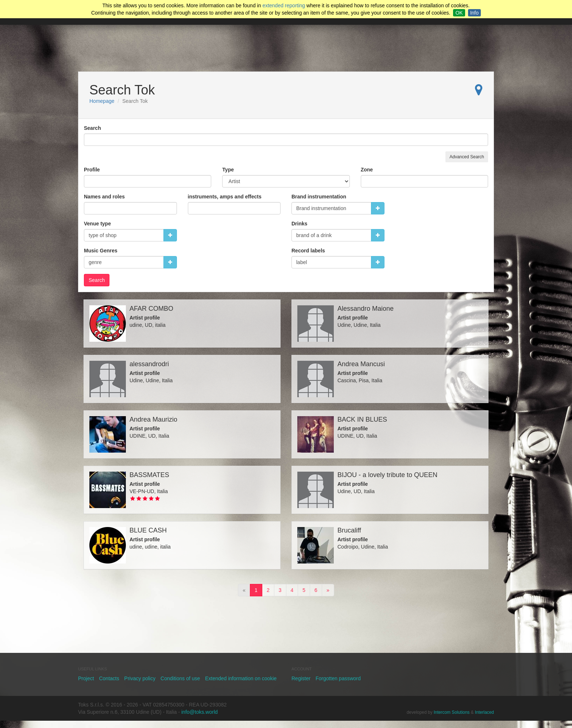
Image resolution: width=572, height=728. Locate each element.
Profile (92, 170)
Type (228, 170)
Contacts (109, 678)
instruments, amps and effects (225, 197)
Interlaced (484, 712)
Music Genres (101, 251)
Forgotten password (338, 678)
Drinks (299, 224)
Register (301, 678)
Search (92, 128)
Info (474, 13)
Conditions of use (180, 678)
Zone (367, 170)
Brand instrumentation (319, 197)
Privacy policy (140, 678)
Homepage (102, 101)
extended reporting (284, 5)
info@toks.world (200, 712)
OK (459, 13)
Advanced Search (467, 157)
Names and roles (104, 197)
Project (86, 678)
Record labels (308, 251)
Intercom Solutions (452, 712)
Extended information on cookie (241, 678)
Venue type (97, 224)
